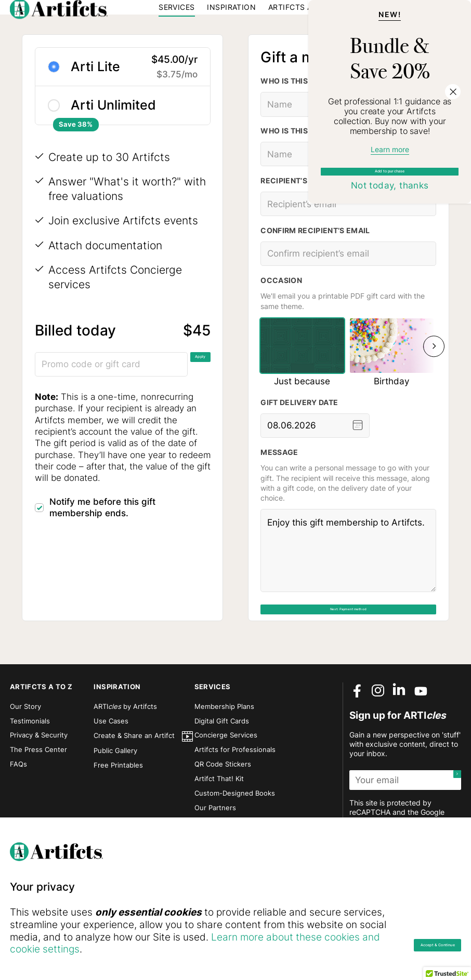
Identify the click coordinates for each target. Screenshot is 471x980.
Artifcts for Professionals (235, 791)
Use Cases (111, 763)
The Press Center (38, 791)
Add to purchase (390, 258)
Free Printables (118, 807)
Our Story (25, 748)
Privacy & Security (39, 777)
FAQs (18, 806)
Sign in (384, 25)
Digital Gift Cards (222, 763)
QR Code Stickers (223, 806)
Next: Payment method (349, 659)
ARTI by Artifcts (125, 748)
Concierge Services (226, 777)
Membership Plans (224, 748)
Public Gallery (115, 793)
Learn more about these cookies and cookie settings (189, 949)
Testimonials (30, 763)
